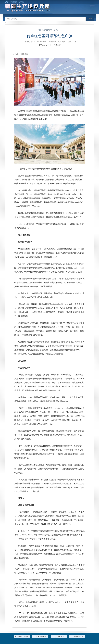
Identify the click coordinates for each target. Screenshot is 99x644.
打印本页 (57, 45)
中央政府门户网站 (17, 2)
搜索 (90, 18)
